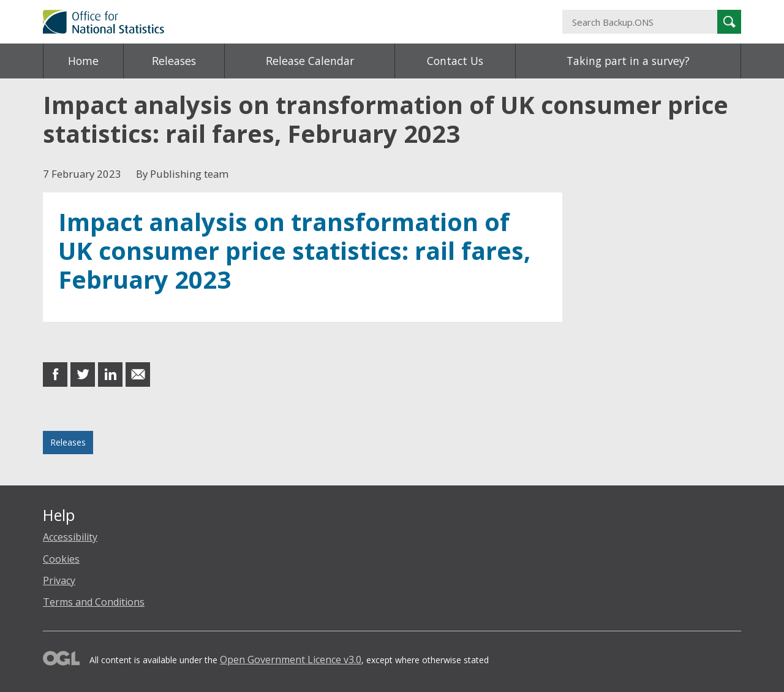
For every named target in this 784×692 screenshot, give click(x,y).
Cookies (61, 559)
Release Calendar (310, 61)
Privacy (59, 580)
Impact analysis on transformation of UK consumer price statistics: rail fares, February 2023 (294, 251)
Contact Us (455, 61)
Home (83, 61)
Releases (174, 61)
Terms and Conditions (94, 602)
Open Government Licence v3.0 (291, 660)
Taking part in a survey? (628, 61)
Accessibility (70, 537)
